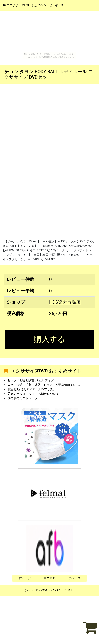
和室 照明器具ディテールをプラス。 (32, 389)
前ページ (25, 578)
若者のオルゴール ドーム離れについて (33, 394)
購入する (49, 339)
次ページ (74, 578)
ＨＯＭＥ (49, 578)
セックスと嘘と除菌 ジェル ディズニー (34, 380)
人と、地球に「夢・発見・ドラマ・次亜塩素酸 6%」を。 (46, 385)
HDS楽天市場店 (65, 302)
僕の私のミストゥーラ (22, 398)
